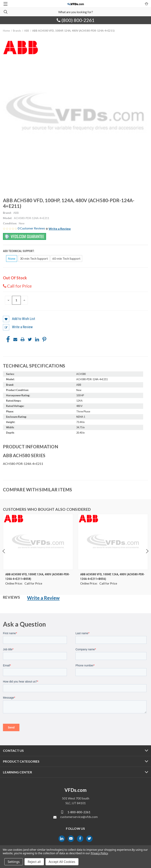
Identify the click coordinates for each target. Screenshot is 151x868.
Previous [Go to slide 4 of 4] (4, 555)
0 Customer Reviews (32, 228)
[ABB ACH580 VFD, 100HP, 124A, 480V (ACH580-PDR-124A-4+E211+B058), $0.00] (38, 542)
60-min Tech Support (66, 258)
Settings (14, 862)
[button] (58, 229)
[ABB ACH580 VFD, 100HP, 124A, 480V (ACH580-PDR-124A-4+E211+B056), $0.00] (113, 542)
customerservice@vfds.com (79, 817)
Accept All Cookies (62, 862)
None (12, 258)
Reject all (34, 862)
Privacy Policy (99, 853)
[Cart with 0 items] (146, 4)
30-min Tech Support (34, 258)
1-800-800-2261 (79, 812)
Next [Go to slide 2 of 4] (147, 555)
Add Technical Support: (19, 251)
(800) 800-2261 (76, 20)
